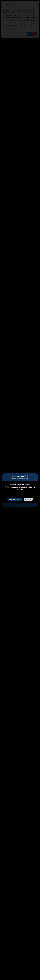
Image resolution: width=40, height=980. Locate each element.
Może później (28, 499)
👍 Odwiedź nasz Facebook (15, 499)
